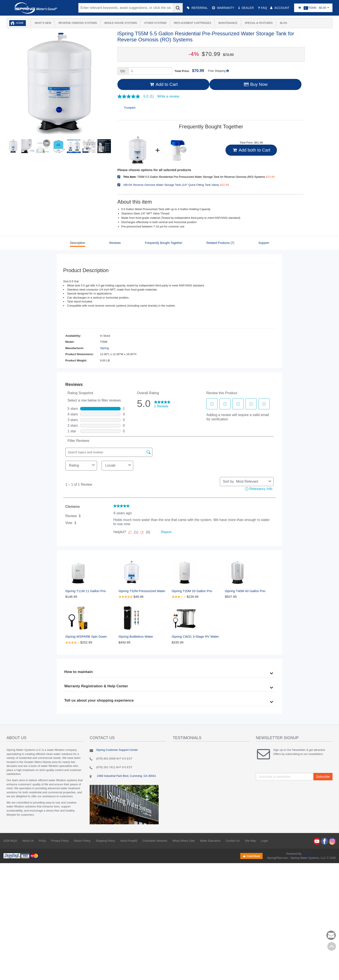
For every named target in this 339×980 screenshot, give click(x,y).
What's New (42, 23)
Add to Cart (163, 84)
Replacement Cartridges (192, 23)
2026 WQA (10, 841)
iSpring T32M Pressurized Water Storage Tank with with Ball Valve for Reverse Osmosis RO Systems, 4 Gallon (143, 591)
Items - (313, 8)
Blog (283, 23)
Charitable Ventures (155, 841)
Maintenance (227, 23)
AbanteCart (309, 854)
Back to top (332, 946)
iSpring (104, 348)
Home (20, 23)
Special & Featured (258, 23)
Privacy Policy (60, 841)
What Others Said (183, 841)
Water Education (210, 841)
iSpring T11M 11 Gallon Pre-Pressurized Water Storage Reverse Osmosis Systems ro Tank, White (87, 591)
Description (77, 243)
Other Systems (155, 23)
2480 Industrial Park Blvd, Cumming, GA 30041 (126, 776)
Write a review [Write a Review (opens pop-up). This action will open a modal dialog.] (168, 96)
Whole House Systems (120, 23)
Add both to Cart (251, 150)
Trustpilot (130, 108)
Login (265, 841)
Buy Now (256, 84)
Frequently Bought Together (164, 243)
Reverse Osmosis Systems (77, 23)
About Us (28, 841)
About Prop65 (129, 841)
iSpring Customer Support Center (117, 750)
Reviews (115, 243)
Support (264, 243)
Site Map (250, 841)
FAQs (42, 841)
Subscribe (323, 777)
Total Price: (189, 71)
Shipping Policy (105, 841)
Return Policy (82, 841)
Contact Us (233, 841)
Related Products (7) (220, 243)
